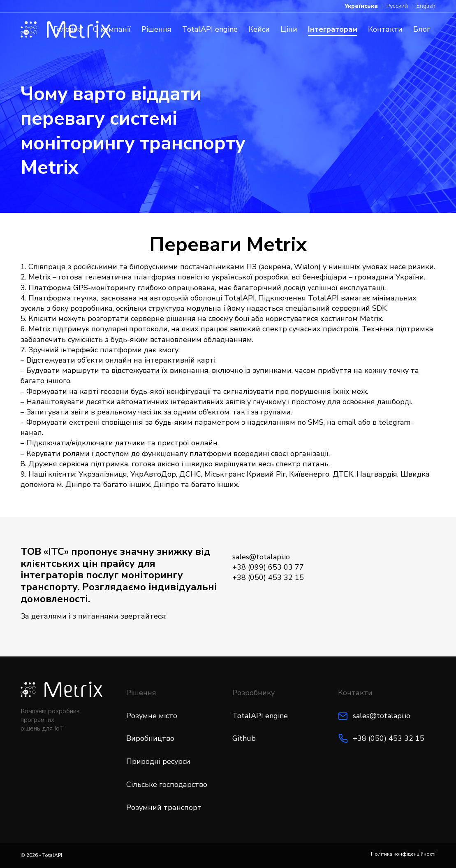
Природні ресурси (158, 761)
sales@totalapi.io (382, 716)
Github (244, 738)
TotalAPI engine (260, 716)
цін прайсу (109, 563)
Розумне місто (152, 716)
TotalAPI (52, 855)
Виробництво (150, 738)
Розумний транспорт (164, 807)
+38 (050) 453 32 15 (389, 738)
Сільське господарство (167, 784)
